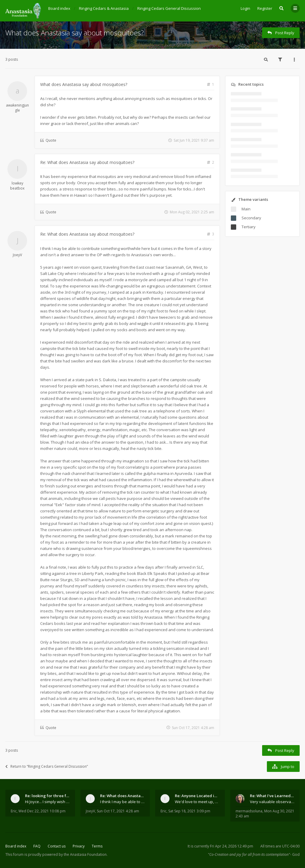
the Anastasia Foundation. (86, 854)
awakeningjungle (17, 108)
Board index (16, 846)
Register (265, 8)
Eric (14, 811)
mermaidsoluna (249, 811)
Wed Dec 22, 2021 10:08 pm (42, 811)
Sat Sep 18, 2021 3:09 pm (189, 811)
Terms (97, 846)
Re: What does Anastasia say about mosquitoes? (87, 162)
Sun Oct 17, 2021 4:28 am (118, 811)
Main (246, 209)
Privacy (79, 846)
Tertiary (249, 227)
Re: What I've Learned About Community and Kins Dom (272, 796)
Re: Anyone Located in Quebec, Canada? (197, 796)
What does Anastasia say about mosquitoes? (75, 33)
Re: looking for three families (47, 796)
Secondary (251, 218)
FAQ (37, 846)
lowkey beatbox (17, 186)
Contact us (57, 846)
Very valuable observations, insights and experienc (272, 802)
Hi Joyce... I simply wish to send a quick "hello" (47, 802)
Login (245, 8)
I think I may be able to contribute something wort (122, 802)
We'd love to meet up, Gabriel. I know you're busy (197, 802)
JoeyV (17, 255)
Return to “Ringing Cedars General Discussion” (47, 766)
